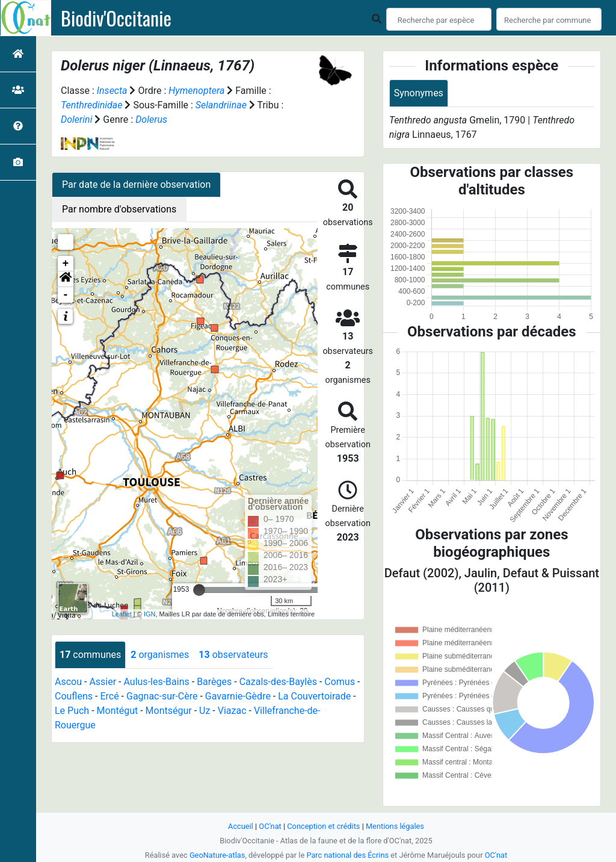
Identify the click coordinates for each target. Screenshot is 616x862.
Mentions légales (395, 826)
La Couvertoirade (314, 696)
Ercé (109, 696)
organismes (160, 655)
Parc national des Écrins (347, 855)
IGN (150, 614)
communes (90, 655)
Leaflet (122, 614)
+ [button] (66, 264)
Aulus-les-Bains (156, 682)
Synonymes (419, 93)
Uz (205, 711)
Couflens (74, 696)
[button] (66, 279)
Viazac (232, 711)
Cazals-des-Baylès (278, 682)
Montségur (169, 711)
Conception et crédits (323, 826)
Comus (340, 682)
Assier (103, 682)
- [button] (66, 295)
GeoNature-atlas (217, 855)
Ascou (68, 682)
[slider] (199, 590)
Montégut (118, 711)
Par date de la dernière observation (136, 184)
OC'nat (270, 826)
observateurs (233, 655)
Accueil (241, 826)
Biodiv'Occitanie (116, 18)
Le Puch (72, 711)
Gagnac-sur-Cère (162, 696)
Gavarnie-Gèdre (238, 696)
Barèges (214, 682)
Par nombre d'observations (119, 209)
